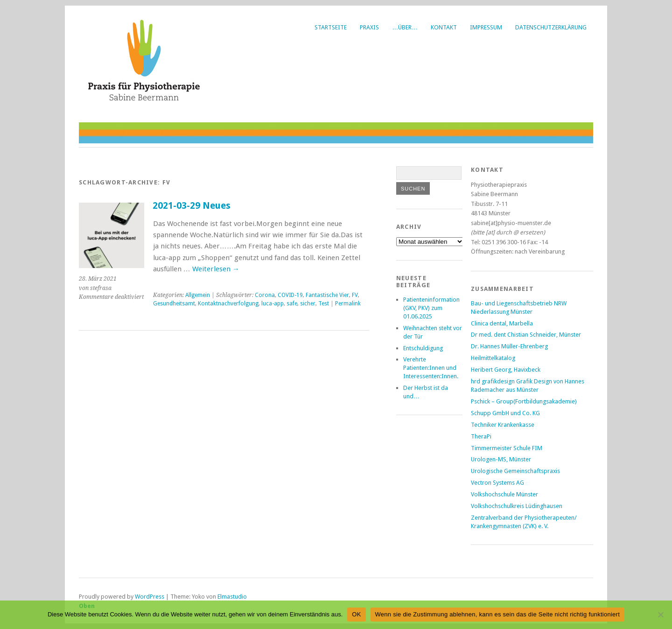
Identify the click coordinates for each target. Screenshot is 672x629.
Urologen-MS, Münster (501, 459)
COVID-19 (290, 295)
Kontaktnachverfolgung (228, 304)
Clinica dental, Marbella (502, 323)
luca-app (273, 304)
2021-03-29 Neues (192, 206)
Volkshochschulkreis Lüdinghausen (517, 506)
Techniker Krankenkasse (503, 425)
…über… (405, 27)
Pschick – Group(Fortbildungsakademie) (524, 401)
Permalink (348, 304)
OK (356, 614)
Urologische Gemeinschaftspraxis (515, 471)
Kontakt (444, 27)
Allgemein (198, 295)
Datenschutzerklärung (551, 27)
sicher (308, 304)
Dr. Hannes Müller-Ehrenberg (509, 346)
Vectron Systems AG (497, 483)
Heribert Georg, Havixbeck (506, 370)
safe (292, 304)
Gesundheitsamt (174, 304)
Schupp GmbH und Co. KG (505, 413)
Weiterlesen (216, 269)
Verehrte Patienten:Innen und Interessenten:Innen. (431, 368)
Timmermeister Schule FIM (507, 448)
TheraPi (481, 436)
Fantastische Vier (327, 295)
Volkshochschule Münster (504, 494)
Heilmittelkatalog (493, 358)
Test (324, 304)
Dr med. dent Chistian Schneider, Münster (526, 335)
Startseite (331, 27)
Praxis (369, 27)
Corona (265, 295)
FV (355, 295)
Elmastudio (232, 597)
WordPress (150, 597)
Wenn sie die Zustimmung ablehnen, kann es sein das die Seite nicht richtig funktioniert (497, 614)
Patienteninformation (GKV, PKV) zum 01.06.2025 (431, 308)
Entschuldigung (423, 348)
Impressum (486, 27)
